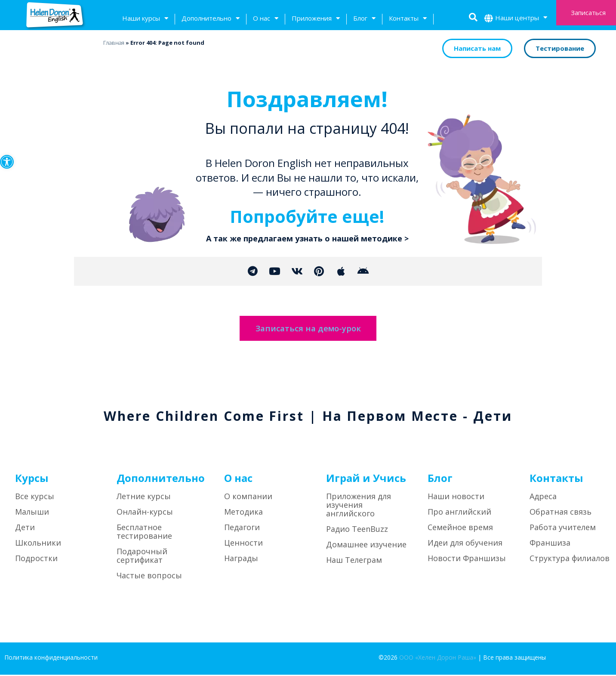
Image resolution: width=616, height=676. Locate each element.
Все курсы (35, 497)
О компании (248, 497)
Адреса (543, 497)
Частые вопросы (149, 577)
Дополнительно (211, 19)
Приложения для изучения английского (359, 506)
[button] (7, 162)
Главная (114, 43)
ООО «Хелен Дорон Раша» (438, 659)
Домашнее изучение (366, 546)
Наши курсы (145, 19)
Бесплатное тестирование (144, 533)
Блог (364, 19)
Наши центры (521, 19)
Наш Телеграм (354, 561)
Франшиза (550, 544)
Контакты (408, 19)
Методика (243, 513)
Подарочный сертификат (142, 557)
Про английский (459, 513)
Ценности (243, 544)
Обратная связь (561, 513)
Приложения (316, 19)
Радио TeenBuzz (357, 530)
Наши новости (456, 497)
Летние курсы (144, 497)
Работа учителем (563, 528)
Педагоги (242, 528)
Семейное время (460, 528)
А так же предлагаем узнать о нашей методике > (307, 238)
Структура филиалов (570, 559)
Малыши (32, 513)
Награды (241, 559)
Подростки (36, 559)
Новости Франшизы (467, 559)
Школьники (38, 544)
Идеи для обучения (465, 544)
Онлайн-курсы (145, 513)
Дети (25, 528)
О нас (266, 19)
